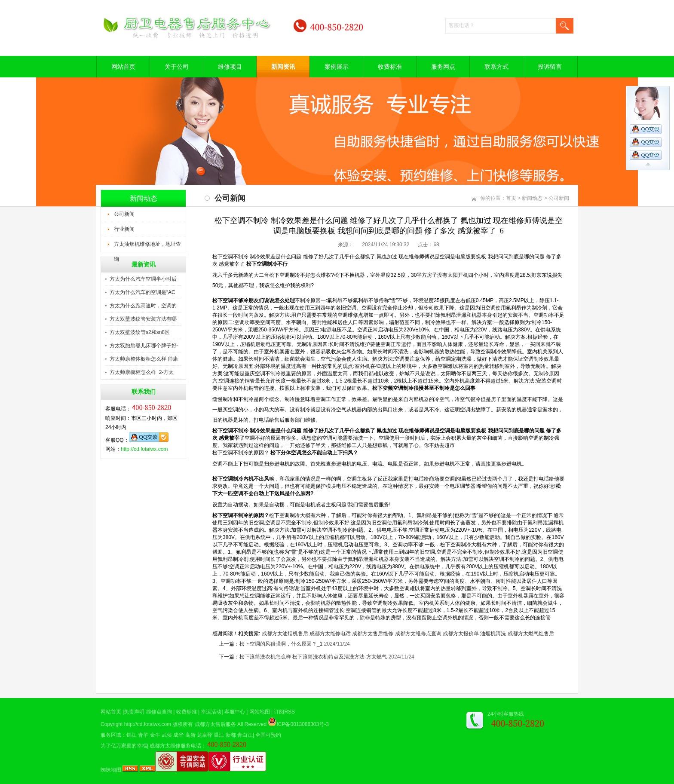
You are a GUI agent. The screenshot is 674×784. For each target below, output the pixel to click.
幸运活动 (211, 712)
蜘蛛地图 (111, 770)
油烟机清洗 (493, 634)
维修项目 (230, 67)
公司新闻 (124, 214)
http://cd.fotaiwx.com (144, 449)
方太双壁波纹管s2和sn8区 (140, 332)
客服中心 (235, 712)
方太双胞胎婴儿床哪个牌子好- (144, 346)
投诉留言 (550, 67)
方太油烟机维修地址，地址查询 (147, 247)
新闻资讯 (283, 67)
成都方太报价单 (461, 634)
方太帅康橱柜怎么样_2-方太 (142, 372)
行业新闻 (124, 229)
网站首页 (123, 67)
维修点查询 (159, 712)
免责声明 (134, 712)
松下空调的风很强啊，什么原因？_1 (281, 644)
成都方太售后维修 (373, 634)
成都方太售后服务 (215, 724)
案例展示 (337, 67)
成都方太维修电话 (330, 634)
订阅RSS (284, 712)
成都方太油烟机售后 (285, 634)
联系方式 (496, 67)
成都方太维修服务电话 (175, 746)
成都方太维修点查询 (418, 634)
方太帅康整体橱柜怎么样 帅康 (144, 359)
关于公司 (177, 67)
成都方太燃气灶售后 (531, 634)
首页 (511, 198)
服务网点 (443, 67)
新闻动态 (532, 198)
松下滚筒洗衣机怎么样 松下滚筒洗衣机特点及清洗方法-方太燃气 (313, 657)
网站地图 (260, 712)
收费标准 (390, 67)
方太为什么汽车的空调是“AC (142, 292)
